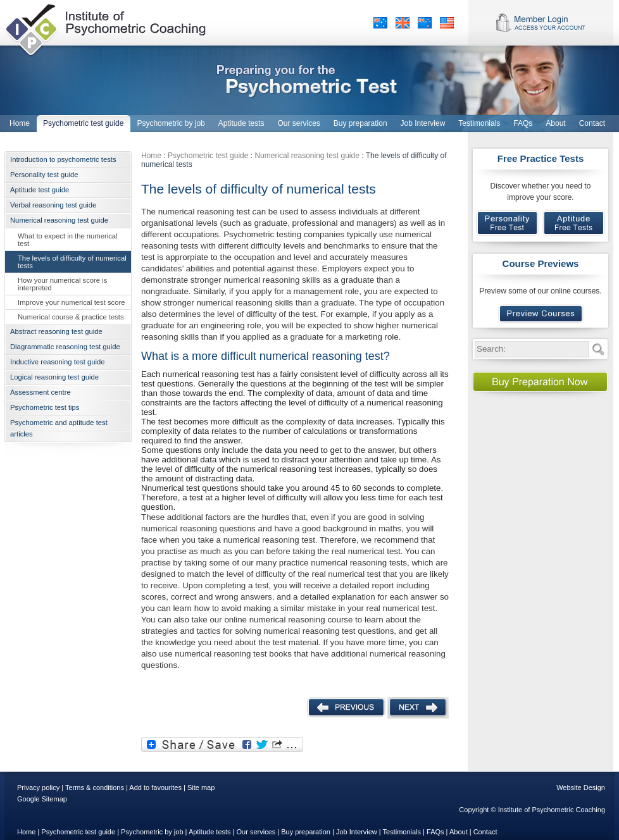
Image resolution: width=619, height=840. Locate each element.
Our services (256, 832)
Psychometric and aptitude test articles (59, 428)
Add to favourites (155, 787)
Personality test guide (44, 175)
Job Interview (357, 832)
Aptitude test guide (40, 190)
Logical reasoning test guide (54, 377)
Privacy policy (38, 787)
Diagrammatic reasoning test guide (65, 347)
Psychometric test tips (45, 407)
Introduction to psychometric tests (63, 159)
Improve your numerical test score (71, 302)
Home (151, 156)
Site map (201, 787)
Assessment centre (41, 392)
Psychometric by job (152, 832)
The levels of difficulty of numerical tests (72, 262)
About (459, 832)
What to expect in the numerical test (68, 240)
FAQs (435, 832)
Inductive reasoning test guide (57, 362)
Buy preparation (306, 832)
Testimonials (402, 832)
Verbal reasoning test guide (53, 205)
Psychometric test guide (208, 156)
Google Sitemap (42, 799)
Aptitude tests (210, 832)
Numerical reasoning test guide (59, 220)
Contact (485, 832)
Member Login (541, 23)
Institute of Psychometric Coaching (107, 28)
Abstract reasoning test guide (56, 331)
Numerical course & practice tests (71, 317)
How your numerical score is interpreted (62, 284)
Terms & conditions (95, 787)
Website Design (581, 787)
